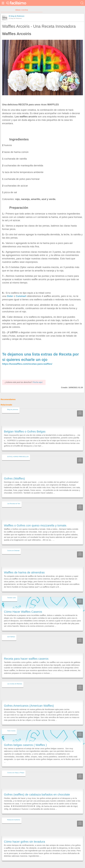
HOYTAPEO (11, 632)
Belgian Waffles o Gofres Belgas (25, 427)
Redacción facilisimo (14, 815)
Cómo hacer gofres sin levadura (25, 837)
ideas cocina (22, 10)
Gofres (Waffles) (14, 474)
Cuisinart (21, 296)
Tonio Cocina (11, 726)
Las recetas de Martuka (15, 679)
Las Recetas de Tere (14, 499)
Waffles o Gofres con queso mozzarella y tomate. (35, 521)
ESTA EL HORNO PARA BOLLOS (18, 452)
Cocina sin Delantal (13, 546)
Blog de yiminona (13, 405)
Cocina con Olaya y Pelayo (16, 768)
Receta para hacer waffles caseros (26, 654)
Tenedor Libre (12, 593)
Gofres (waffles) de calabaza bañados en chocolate (37, 790)
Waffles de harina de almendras (24, 568)
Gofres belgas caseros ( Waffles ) (25, 740)
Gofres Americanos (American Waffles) (29, 701)
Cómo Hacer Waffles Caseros (23, 607)
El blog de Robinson (17, 16)
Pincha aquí (38, 377)
